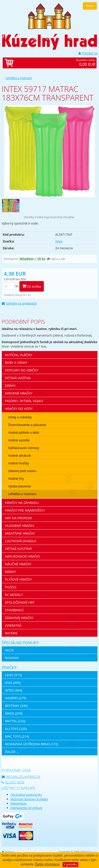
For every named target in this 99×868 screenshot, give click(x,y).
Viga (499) (13, 683)
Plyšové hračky (18, 579)
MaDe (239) (14, 713)
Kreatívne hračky (20, 533)
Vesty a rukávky (20, 417)
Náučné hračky (18, 564)
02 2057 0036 (13, 782)
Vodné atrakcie (20, 455)
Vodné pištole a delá (24, 432)
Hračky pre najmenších (25, 510)
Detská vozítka (18, 378)
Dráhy (10, 385)
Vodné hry (16, 478)
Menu (90, 6)
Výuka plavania (20, 486)
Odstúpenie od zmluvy (26, 808)
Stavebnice (14, 610)
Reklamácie (19, 803)
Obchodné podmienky (26, 795)
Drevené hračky (19, 393)
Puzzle (11, 587)
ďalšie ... (12, 752)
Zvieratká (13, 625)
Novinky (12, 658)
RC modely (14, 595)
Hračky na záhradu (22, 503)
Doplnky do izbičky (22, 370)
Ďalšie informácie (47, 864)
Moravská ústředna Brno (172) (32, 744)
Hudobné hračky (20, 526)
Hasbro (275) (16, 698)
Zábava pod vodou (22, 471)
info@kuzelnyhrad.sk (21, 777)
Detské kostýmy (19, 549)
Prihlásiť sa (88, 53)
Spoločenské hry (20, 602)
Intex (59, 241)
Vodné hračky (19, 463)
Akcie (9, 650)
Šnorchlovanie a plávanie (27, 425)
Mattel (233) (15, 721)
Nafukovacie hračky (23, 556)
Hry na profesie (19, 518)
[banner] (49, 16)
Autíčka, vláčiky (19, 355)
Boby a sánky (16, 362)
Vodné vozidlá (19, 440)
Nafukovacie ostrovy (24, 448)
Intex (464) (14, 690)
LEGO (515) (13, 675)
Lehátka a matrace (19, 78)
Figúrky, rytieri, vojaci (24, 401)
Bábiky (11, 572)
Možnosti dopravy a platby (29, 799)
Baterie (11, 633)
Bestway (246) (16, 706)
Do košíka (32, 286)
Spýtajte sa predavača (19, 303)
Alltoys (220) (16, 729)
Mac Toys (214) (17, 736)
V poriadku (70, 864)
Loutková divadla (21, 541)
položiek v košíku (54, 63)
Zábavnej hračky (19, 618)
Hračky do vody (19, 408)
